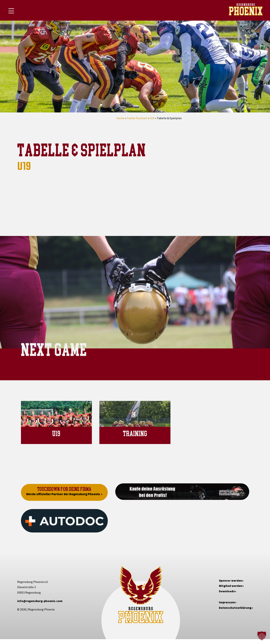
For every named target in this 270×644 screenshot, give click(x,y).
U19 (152, 118)
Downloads (227, 591)
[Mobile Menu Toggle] (11, 11)
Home (120, 118)
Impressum (227, 602)
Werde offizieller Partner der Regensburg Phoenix (63, 494)
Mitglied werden (231, 586)
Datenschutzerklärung (235, 608)
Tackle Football (137, 118)
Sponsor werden (231, 580)
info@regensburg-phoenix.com (40, 601)
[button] (262, 636)
